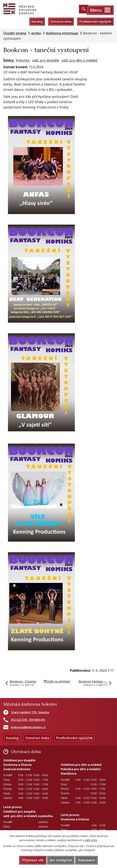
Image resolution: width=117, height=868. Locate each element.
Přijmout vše (33, 860)
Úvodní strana (15, 33)
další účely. (91, 840)
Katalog (36, 22)
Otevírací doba (61, 22)
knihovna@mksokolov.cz (28, 727)
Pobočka (23, 60)
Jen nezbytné (61, 860)
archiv (36, 33)
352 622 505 (19, 720)
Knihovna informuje (62, 33)
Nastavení (86, 860)
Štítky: (9, 60)
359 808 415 (37, 720)
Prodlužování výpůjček (95, 22)
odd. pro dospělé (46, 60)
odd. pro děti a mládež (79, 60)
